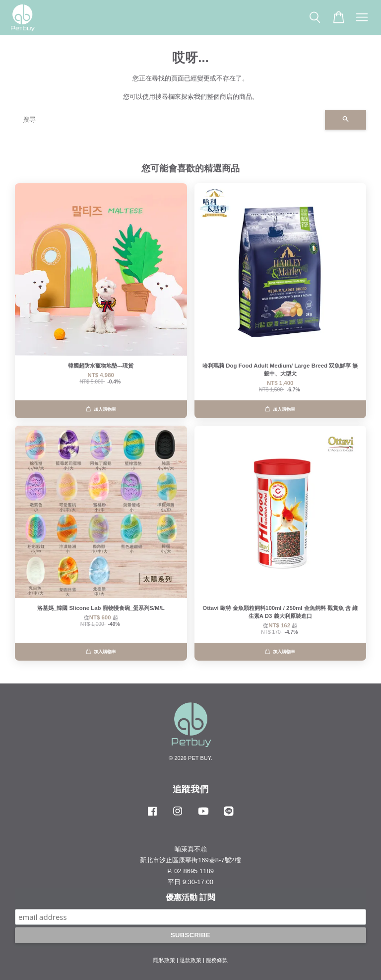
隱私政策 (164, 960)
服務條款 (217, 960)
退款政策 (190, 960)
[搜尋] (170, 120)
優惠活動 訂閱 (190, 897)
